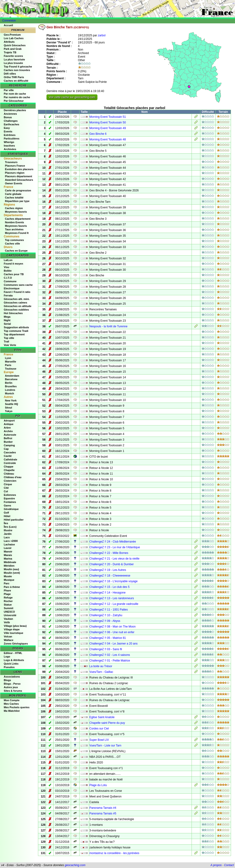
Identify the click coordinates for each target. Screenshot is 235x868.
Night (7, 320)
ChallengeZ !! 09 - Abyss (105, 621)
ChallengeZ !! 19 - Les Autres (108, 570)
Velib (7, 622)
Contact (229, 865)
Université (10, 615)
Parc (7, 583)
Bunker (8, 442)
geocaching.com (75, 865)
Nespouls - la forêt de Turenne (108, 326)
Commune (10, 281)
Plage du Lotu (98, 785)
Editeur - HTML (13, 653)
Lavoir (8, 548)
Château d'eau (13, 477)
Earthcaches (11, 124)
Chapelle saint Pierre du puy (107, 723)
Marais (8, 555)
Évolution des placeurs (19, 169)
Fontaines (10, 502)
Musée (8, 576)
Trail (6, 341)
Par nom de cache (15, 94)
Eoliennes (10, 495)
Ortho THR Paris (14, 77)
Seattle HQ (12, 404)
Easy (7, 128)
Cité (6, 488)
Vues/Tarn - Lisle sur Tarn (105, 746)
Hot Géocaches (13, 313)
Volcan (8, 636)
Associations (12, 677)
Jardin (8, 534)
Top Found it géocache (18, 67)
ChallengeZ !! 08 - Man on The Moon (113, 627)
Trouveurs (11, 162)
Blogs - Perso (12, 684)
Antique (9, 424)
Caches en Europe (16, 251)
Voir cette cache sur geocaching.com (72, 97)
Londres (10, 390)
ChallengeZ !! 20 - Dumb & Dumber (112, 564)
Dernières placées (15, 110)
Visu (6, 267)
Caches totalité (14, 198)
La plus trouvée (13, 63)
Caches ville (13, 244)
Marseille (10, 362)
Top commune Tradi (16, 331)
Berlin (9, 383)
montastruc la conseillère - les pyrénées (114, 853)
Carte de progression (18, 190)
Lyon (8, 358)
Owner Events (14, 183)
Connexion (9, 21)
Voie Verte (10, 345)
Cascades (10, 452)
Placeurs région (15, 173)
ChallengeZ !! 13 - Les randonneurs (112, 598)
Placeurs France (15, 166)
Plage (7, 594)
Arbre (7, 428)
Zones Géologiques (16, 644)
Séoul (8, 408)
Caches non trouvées (17, 70)
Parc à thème (12, 587)
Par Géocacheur (14, 101)
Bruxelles (11, 386)
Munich (10, 393)
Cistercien (10, 481)
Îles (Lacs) (10, 527)
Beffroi (8, 438)
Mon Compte (12, 700)
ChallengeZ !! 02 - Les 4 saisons (110, 655)
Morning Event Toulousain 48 (108, 139)
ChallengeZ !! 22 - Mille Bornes (109, 553)
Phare (7, 590)
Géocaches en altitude (18, 306)
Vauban (8, 619)
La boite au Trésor (101, 666)
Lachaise (9, 544)
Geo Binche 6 (98, 134)
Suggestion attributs (16, 327)
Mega (7, 317)
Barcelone (11, 379)
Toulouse (11, 369)
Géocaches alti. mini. (17, 299)
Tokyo (9, 411)
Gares (7, 506)
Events (8, 131)
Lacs (7, 537)
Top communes (14, 240)
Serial (7, 324)
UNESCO (9, 612)
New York (11, 400)
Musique (9, 580)
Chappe (8, 467)
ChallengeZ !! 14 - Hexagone (107, 593)
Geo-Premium (12, 35)
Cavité (8, 456)
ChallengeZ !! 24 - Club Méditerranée (113, 542)
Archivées (10, 149)
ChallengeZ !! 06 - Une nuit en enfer (112, 632)
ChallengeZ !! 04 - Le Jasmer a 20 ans (113, 644)
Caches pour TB (14, 274)
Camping (9, 445)
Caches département (18, 219)
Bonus (8, 117)
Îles (6, 523)
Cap (6, 449)
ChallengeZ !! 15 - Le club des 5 (109, 587)
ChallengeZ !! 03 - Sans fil (106, 649)
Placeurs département (19, 176)
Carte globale (13, 194)
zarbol (102, 35)
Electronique (12, 288)
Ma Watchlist (12, 711)
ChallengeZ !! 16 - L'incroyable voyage (113, 581)
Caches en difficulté (16, 81)
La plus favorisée (14, 59)
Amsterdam (12, 376)
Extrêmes (10, 135)
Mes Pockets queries (17, 707)
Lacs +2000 (11, 541)
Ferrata (8, 295)
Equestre (9, 498)
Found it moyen (13, 264)
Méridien (9, 566)
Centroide (10, 463)
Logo (7, 657)
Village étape (12, 629)
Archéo (8, 431)
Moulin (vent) (12, 573)
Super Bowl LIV (99, 740)
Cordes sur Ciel (99, 729)
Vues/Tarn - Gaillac (101, 672)
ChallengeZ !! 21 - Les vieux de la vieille (114, 559)
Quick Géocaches (15, 45)
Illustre (8, 530)
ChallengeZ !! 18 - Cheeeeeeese (110, 576)
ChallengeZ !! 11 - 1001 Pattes (109, 610)
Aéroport (9, 421)
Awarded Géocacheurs (19, 180)
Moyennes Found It (17, 233)
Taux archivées (14, 229)
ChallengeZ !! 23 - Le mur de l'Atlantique (115, 547)
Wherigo (9, 142)
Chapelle (9, 470)
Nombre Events (15, 222)
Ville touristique (13, 633)
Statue (8, 605)
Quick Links (11, 664)
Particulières (12, 139)
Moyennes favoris (16, 212)
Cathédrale (10, 459)
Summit (8, 608)
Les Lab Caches (14, 38)
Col (6, 491)
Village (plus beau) (15, 626)
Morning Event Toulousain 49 (108, 128)
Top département (14, 334)
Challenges (11, 121)
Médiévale (10, 562)
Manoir (8, 552)
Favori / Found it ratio (17, 292)
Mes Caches (11, 704)
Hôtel (7, 516)
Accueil (8, 25)
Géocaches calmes (15, 303)
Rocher (8, 601)
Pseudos (9, 667)
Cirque (8, 484)
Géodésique (11, 509)
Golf (6, 513)
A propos (216, 865)
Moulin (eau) (11, 569)
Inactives (9, 146)
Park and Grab (13, 49)
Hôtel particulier (14, 520)
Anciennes (10, 114)
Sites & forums (13, 691)
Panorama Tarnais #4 (103, 808)
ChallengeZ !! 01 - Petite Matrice (110, 661)
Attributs (9, 42)
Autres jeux (11, 687)
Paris (8, 365)
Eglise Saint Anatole (102, 717)
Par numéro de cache (17, 97)
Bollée (8, 271)
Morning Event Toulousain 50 (108, 122)
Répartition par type (17, 201)
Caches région (14, 208)
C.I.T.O (8, 278)
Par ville (9, 90)
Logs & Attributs (14, 660)
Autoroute (10, 435)
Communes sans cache (18, 285)
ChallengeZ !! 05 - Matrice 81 (108, 638)
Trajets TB (10, 52)
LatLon (8, 260)
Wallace (9, 640)
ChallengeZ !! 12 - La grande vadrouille (114, 604)
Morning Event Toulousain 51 (108, 117)
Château (9, 474)
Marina (8, 559)
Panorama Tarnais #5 (103, 813)
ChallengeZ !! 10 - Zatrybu (106, 615)
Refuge (8, 598)
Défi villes (10, 74)
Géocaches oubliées (16, 310)
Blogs (7, 680)
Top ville (9, 338)
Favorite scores (13, 56)
